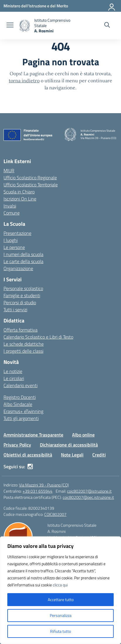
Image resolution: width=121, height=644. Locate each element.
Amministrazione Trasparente (33, 435)
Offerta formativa (21, 330)
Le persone (14, 247)
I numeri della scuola (23, 254)
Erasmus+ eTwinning (23, 411)
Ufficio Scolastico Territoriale (31, 185)
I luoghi (11, 240)
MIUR (9, 170)
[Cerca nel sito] (107, 26)
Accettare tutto (61, 599)
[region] (60, 590)
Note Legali (72, 455)
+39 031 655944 (38, 491)
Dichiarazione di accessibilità (69, 445)
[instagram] (30, 466)
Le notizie (13, 371)
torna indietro (24, 81)
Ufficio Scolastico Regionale (30, 178)
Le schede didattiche (24, 344)
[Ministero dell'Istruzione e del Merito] (36, 6)
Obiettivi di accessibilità (28, 455)
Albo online (83, 435)
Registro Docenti (20, 397)
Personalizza (61, 615)
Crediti (99, 455)
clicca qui (60, 585)
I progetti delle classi (23, 351)
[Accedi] (112, 6)
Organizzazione (18, 268)
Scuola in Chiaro (19, 192)
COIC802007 (55, 514)
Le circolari (14, 378)
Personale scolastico (23, 288)
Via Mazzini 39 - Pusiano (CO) (44, 485)
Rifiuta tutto (60, 631)
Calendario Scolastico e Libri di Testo (38, 337)
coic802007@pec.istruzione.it (88, 497)
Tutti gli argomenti (21, 418)
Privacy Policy (17, 445)
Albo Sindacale (18, 404)
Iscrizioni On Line (20, 199)
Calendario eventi (21, 385)
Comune (12, 213)
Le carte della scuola (23, 261)
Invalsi (10, 206)
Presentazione (17, 233)
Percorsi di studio (20, 302)
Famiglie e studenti (22, 295)
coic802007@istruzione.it (89, 491)
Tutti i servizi (15, 310)
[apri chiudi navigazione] (10, 26)
